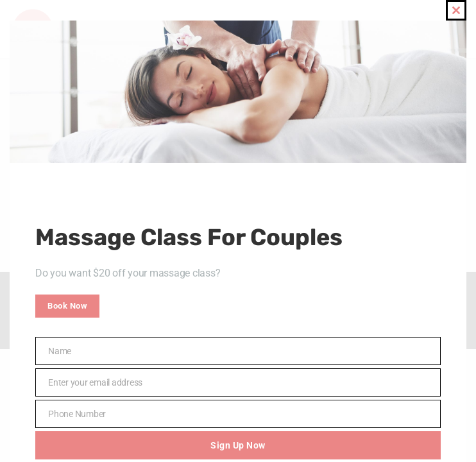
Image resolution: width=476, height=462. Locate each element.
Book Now (67, 306)
